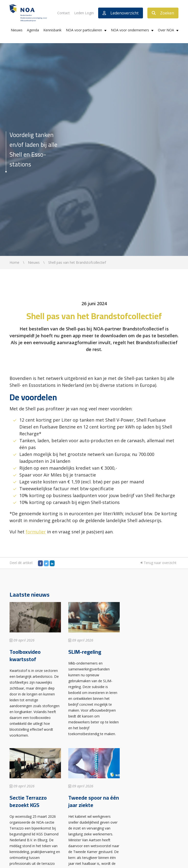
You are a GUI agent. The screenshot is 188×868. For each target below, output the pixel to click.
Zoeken (163, 13)
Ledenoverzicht (121, 13)
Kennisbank (52, 30)
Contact (64, 13)
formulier (36, 532)
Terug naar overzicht (158, 563)
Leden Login (84, 13)
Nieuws (17, 30)
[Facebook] (40, 563)
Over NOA (166, 30)
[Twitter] (46, 563)
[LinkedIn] (52, 563)
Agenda (33, 30)
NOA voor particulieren (84, 30)
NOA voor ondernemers (130, 30)
